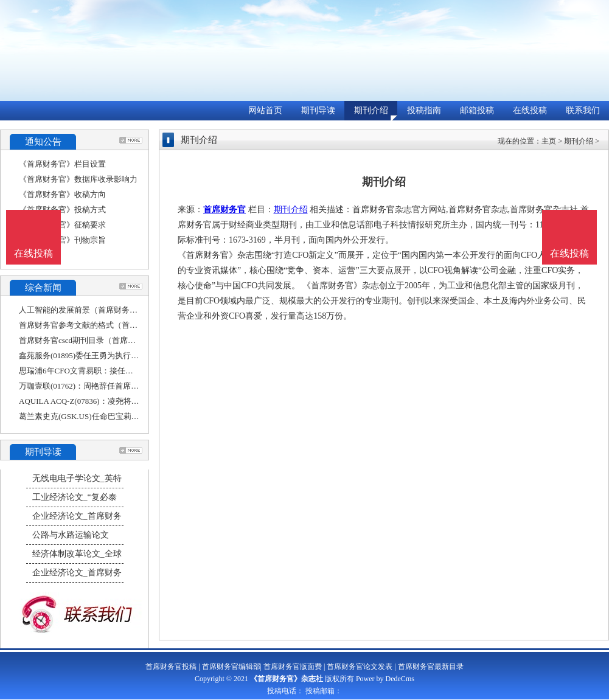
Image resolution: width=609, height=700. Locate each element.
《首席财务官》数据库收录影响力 (78, 179)
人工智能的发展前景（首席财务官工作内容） (98, 310)
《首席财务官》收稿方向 (62, 194)
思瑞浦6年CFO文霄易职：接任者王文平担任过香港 (108, 371)
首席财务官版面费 (293, 667)
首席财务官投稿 (171, 667)
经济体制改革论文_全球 (77, 554)
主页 (549, 141)
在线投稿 (530, 110)
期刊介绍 (371, 110)
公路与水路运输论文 (71, 535)
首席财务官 (224, 210)
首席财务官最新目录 (431, 667)
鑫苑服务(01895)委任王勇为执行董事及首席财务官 (106, 355)
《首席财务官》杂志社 (287, 679)
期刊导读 (318, 110)
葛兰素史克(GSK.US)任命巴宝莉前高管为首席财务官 (111, 416)
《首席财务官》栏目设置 (62, 164)
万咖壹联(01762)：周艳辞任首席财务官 (87, 386)
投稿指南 (424, 110)
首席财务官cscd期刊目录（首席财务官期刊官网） (105, 340)
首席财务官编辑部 (231, 667)
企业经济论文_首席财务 (77, 516)
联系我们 (583, 110)
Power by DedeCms (385, 679)
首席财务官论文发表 (360, 667)
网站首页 (265, 110)
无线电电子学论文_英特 (77, 478)
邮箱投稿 (477, 110)
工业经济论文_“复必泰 (75, 497)
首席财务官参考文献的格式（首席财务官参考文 (102, 325)
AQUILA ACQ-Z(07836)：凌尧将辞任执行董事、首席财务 (119, 401)
